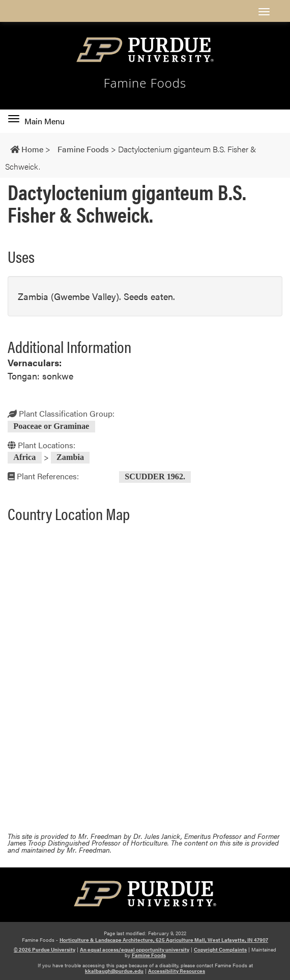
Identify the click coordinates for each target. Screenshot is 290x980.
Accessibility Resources (177, 971)
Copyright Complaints (220, 949)
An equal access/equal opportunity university (135, 949)
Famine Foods (145, 83)
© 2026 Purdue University (45, 949)
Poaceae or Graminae (51, 426)
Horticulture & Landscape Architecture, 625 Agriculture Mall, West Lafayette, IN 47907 (164, 940)
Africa (24, 458)
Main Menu (36, 121)
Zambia (70, 458)
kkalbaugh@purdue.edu (114, 971)
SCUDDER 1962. (155, 477)
